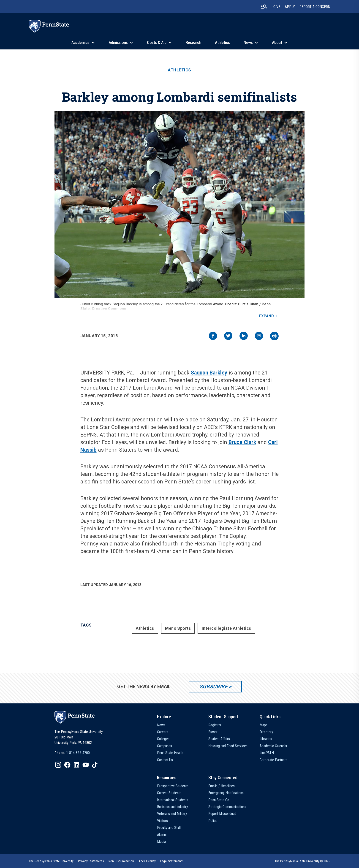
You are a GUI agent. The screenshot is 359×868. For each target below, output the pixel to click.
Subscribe (213, 687)
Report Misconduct (222, 814)
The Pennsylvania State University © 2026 (302, 861)
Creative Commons (109, 309)
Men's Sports (178, 628)
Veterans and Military (172, 814)
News (248, 42)
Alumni (162, 835)
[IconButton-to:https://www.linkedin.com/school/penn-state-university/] (76, 765)
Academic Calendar (273, 746)
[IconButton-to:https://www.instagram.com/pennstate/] (58, 765)
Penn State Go (219, 800)
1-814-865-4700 (78, 753)
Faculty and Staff (169, 828)
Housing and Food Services (228, 746)
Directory (266, 732)
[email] (259, 336)
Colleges (163, 739)
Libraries (266, 739)
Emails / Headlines (222, 786)
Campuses (165, 746)
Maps (264, 725)
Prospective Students (173, 786)
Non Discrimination (121, 861)
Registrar (215, 725)
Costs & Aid (157, 42)
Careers (163, 732)
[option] (72, 753)
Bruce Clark (242, 442)
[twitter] (228, 336)
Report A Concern (315, 7)
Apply (290, 7)
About (277, 42)
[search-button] (264, 7)
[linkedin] (244, 336)
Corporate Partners (273, 760)
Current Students (169, 793)
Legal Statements (172, 861)
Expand (267, 316)
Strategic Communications (227, 807)
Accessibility (147, 861)
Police (213, 821)
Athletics (222, 42)
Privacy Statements (91, 861)
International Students (173, 800)
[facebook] (213, 336)
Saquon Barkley (209, 373)
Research (193, 42)
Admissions (118, 42)
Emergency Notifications (226, 793)
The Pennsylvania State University (51, 861)
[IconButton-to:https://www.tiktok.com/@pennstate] (95, 765)
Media (161, 842)
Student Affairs (219, 739)
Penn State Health (170, 753)
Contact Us (165, 760)
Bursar (213, 732)
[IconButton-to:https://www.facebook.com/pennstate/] (67, 765)
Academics (80, 42)
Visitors (162, 821)
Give (277, 7)
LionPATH (267, 753)
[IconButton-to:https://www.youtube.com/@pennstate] (86, 765)
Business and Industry (173, 807)
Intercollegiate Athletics (226, 628)
